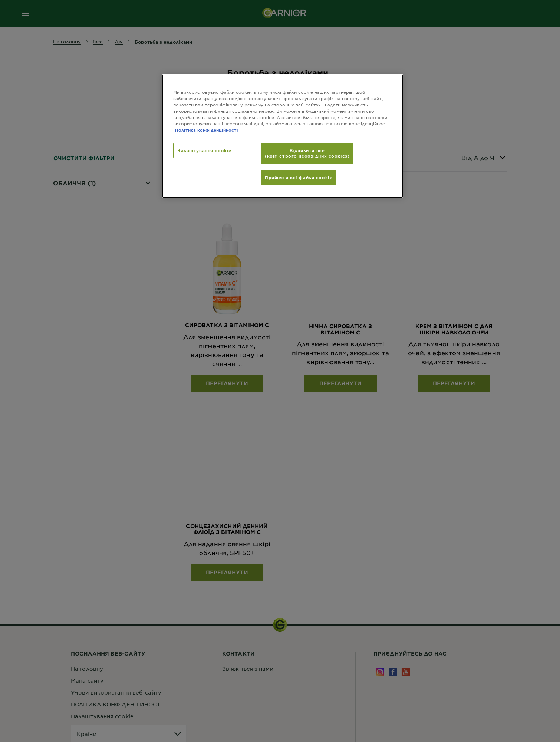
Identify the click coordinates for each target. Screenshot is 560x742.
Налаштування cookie (204, 150)
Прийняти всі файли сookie (299, 177)
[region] (283, 136)
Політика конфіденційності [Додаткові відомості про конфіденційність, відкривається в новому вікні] (207, 130)
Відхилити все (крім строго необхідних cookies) (307, 153)
